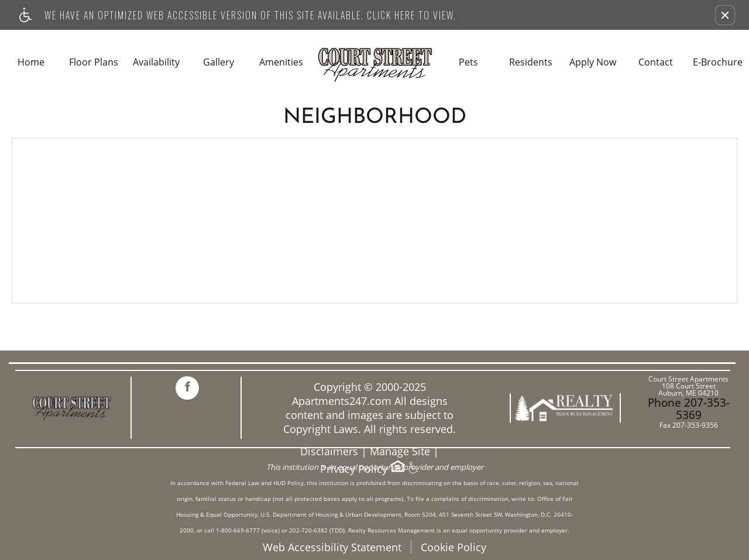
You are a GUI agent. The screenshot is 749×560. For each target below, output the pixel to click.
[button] (725, 15)
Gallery (219, 62)
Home (31, 62)
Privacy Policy (354, 469)
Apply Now (593, 62)
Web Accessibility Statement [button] (332, 547)
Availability (156, 62)
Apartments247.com (342, 401)
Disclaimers (329, 451)
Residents (531, 62)
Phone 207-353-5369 (689, 409)
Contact (656, 62)
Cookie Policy (453, 547)
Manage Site (400, 451)
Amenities (281, 62)
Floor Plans (94, 62)
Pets (468, 62)
